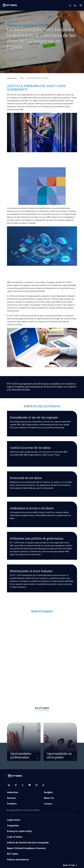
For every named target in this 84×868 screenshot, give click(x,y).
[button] (72, 5)
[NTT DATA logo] (10, 5)
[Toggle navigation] (81, 5)
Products (12, 804)
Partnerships (12, 78)
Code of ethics (15, 837)
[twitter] (23, 785)
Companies (13, 825)
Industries (13, 792)
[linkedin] (9, 785)
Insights (48, 792)
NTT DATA (12, 854)
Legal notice (14, 820)
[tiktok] (43, 785)
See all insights (42, 708)
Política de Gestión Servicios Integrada (28, 842)
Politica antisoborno (18, 859)
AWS (22, 78)
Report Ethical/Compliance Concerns (26, 848)
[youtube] (30, 785)
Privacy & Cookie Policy (19, 831)
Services (11, 798)
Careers (48, 804)
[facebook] (16, 785)
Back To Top (70, 865)
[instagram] (36, 785)
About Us (49, 798)
